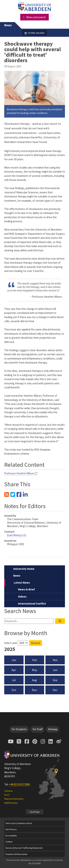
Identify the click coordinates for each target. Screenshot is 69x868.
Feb (34, 660)
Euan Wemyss (15, 535)
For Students (19, 729)
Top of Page (34, 812)
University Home (24, 569)
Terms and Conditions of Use (19, 823)
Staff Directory (11, 803)
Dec (55, 690)
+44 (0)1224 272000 (19, 784)
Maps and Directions (14, 799)
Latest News (22, 583)
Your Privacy (11, 829)
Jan (14, 660)
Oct (14, 690)
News (8, 25)
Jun (55, 670)
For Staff (38, 729)
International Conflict (32, 604)
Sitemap (53, 729)
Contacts (8, 791)
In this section (36, 33)
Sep (55, 680)
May (34, 670)
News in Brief (26, 589)
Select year (11, 643)
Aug (34, 680)
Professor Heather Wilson (19, 473)
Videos (22, 597)
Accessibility (11, 836)
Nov (34, 690)
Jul (14, 680)
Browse (36, 643)
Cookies (9, 842)
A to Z (7, 795)
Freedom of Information (16, 854)
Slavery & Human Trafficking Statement (24, 848)
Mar (55, 660)
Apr (14, 670)
